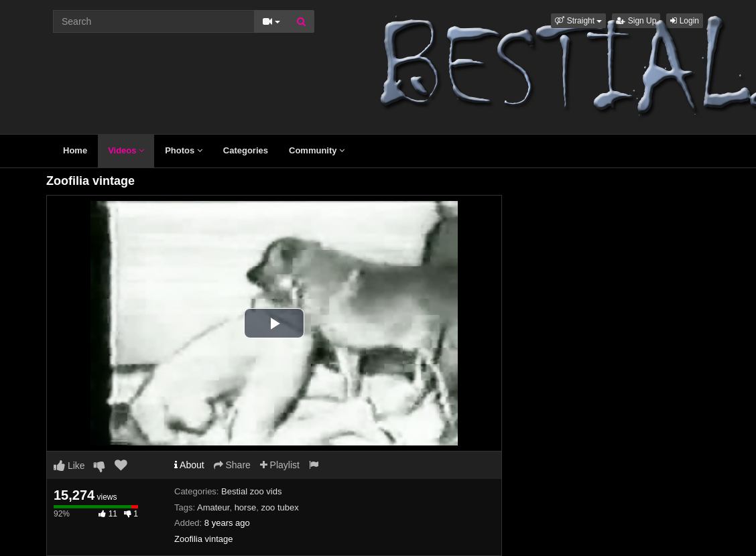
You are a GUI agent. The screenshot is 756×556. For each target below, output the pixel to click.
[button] (578, 21)
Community (317, 150)
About (189, 465)
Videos (126, 150)
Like (69, 466)
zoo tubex (279, 507)
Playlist (280, 465)
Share (232, 465)
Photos (184, 150)
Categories (246, 150)
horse (246, 507)
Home (75, 150)
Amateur (213, 507)
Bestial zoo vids (251, 491)
